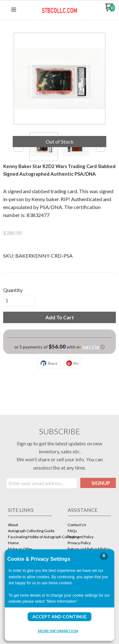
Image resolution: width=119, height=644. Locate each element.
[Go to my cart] (110, 10)
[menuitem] (30, 525)
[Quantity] (19, 301)
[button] (14, 10)
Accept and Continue (60, 617)
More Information (58, 631)
